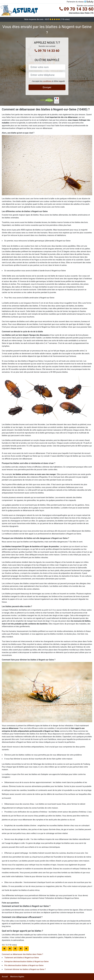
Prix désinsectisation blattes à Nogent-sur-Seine (24, 965)
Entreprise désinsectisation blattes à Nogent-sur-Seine (26, 962)
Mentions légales (17, 977)
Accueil (5, 977)
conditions (47, 81)
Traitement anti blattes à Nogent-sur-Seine (22, 958)
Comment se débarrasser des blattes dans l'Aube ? (22, 954)
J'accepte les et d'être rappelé (48, 81)
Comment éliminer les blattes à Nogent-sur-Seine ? (25, 969)
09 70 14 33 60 (76, 9)
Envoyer (47, 87)
